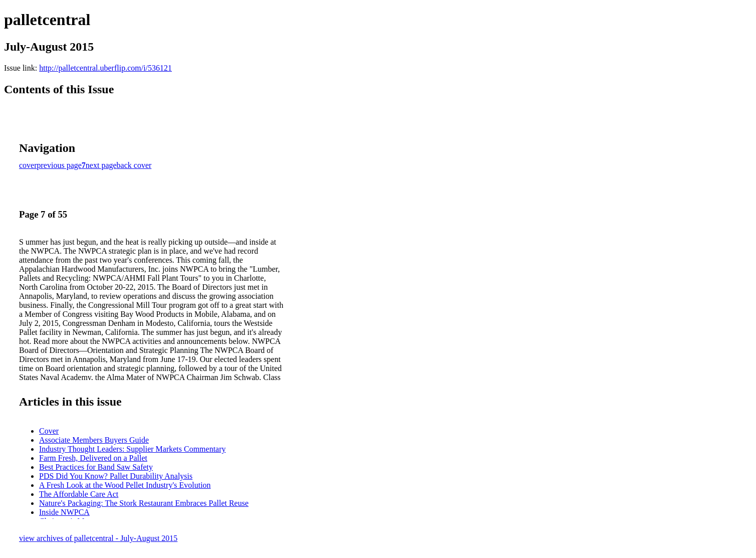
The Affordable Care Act (79, 494)
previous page (59, 165)
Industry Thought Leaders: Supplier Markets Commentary (133, 449)
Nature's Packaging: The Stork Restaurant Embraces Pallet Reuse (144, 503)
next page (101, 165)
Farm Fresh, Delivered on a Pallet (93, 458)
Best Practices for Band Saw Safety (96, 467)
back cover (134, 165)
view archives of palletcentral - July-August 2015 (98, 538)
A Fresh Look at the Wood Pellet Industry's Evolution (125, 485)
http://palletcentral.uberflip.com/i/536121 (105, 68)
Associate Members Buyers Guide (94, 440)
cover (28, 165)
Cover (49, 431)
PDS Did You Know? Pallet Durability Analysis (116, 476)
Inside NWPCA (64, 512)
